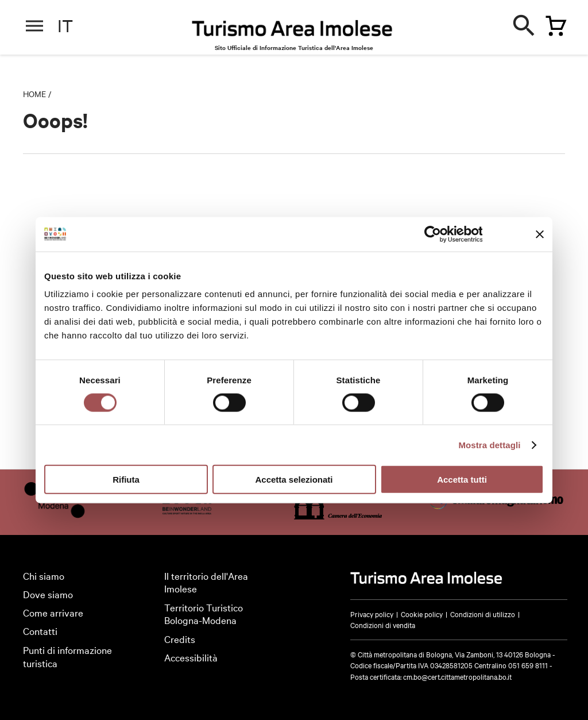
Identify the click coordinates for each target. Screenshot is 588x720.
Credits (180, 639)
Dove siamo (48, 594)
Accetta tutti (462, 480)
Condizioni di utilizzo (483, 614)
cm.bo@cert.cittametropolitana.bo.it (457, 676)
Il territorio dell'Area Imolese (206, 582)
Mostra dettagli (489, 444)
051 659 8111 (528, 665)
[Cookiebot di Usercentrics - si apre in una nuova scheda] (432, 234)
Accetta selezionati (294, 480)
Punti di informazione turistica (67, 656)
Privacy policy (372, 614)
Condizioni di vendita (383, 625)
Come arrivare (53, 612)
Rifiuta (126, 480)
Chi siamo (44, 575)
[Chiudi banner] (540, 234)
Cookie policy (422, 614)
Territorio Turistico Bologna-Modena (204, 614)
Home (34, 94)
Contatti (40, 631)
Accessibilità (191, 657)
